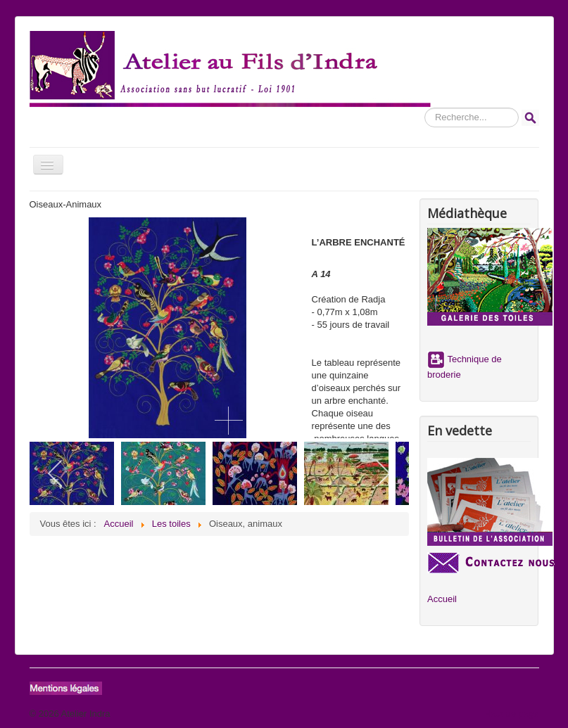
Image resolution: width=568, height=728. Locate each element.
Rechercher (425, 108)
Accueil (442, 599)
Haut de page (511, 714)
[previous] (56, 473)
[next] (383, 473)
